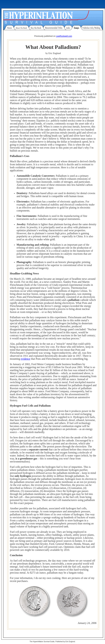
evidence (25, 359)
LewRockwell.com (64, 36)
